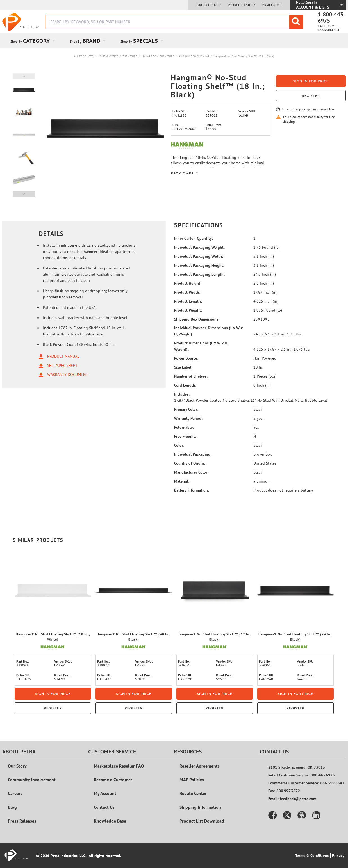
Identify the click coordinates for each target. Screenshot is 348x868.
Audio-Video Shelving (194, 56)
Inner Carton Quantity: (194, 238)
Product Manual (63, 356)
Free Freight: (185, 436)
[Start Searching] (296, 22)
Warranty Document (68, 374)
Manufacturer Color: (191, 472)
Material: (182, 481)
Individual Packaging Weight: (199, 247)
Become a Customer (113, 780)
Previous (24, 76)
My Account (272, 5)
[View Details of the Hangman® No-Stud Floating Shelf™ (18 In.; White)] (53, 591)
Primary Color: (186, 409)
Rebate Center (193, 793)
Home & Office (108, 56)
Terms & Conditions (312, 855)
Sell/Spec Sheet (62, 365)
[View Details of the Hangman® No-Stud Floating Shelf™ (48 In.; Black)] (134, 591)
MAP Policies (192, 780)
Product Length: (188, 301)
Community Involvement (32, 780)
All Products (84, 56)
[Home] (21, 22)
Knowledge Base (110, 821)
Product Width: (187, 292)
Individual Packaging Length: (199, 274)
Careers (15, 793)
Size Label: (183, 367)
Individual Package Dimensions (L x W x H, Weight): (208, 331)
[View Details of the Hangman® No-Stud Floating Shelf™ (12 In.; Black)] (215, 591)
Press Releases (22, 821)
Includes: (182, 394)
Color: (179, 445)
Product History (242, 5)
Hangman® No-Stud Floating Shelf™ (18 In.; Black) (244, 56)
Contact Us (104, 807)
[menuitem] (32, 41)
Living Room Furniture (158, 56)
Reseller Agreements (200, 766)
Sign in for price (311, 81)
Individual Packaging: (193, 454)
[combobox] (174, 22)
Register (311, 96)
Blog (12, 807)
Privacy (338, 855)
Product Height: (188, 283)
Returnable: (184, 427)
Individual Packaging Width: (199, 256)
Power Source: (186, 358)
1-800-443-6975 (331, 18)
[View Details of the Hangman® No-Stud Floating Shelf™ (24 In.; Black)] (295, 591)
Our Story (17, 766)
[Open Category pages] (57, 41)
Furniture (130, 56)
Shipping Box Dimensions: (197, 319)
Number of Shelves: (191, 376)
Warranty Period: (188, 418)
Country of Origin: (190, 463)
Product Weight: (188, 310)
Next (24, 194)
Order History (209, 5)
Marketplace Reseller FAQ (119, 766)
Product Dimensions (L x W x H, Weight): (201, 346)
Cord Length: (185, 385)
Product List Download (202, 821)
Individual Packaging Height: (199, 265)
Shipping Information (200, 807)
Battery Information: (192, 490)
